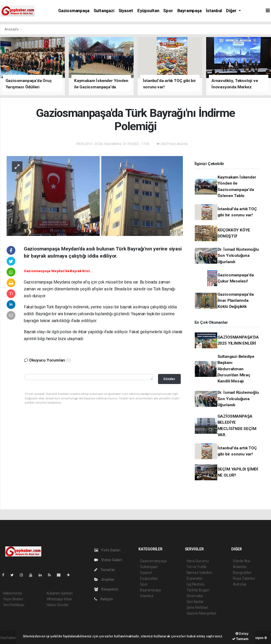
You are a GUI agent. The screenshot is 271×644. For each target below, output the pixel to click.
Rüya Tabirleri (244, 578)
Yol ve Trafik (197, 567)
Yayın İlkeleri (13, 599)
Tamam (240, 639)
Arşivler (104, 579)
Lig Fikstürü (196, 584)
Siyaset (126, 11)
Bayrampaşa (189, 11)
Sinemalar (195, 596)
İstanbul (214, 11)
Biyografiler (242, 573)
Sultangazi (104, 11)
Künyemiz (106, 589)
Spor (168, 11)
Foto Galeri (107, 550)
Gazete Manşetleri (202, 613)
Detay (242, 634)
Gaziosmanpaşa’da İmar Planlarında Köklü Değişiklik (236, 301)
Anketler (240, 567)
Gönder (169, 379)
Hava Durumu (198, 561)
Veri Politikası (14, 605)
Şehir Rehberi (197, 608)
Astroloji (240, 584)
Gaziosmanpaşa (74, 11)
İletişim (104, 599)
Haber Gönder (58, 605)
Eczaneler (195, 578)
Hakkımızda (12, 593)
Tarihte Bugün (198, 590)
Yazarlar (105, 570)
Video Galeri (108, 560)
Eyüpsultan (148, 11)
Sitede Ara (241, 561)
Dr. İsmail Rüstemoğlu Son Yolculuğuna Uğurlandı (238, 256)
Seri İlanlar (195, 602)
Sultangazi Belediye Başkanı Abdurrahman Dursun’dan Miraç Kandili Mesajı (236, 369)
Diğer (232, 11)
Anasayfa (12, 29)
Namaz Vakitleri (199, 573)
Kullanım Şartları (60, 593)
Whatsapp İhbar (59, 599)
